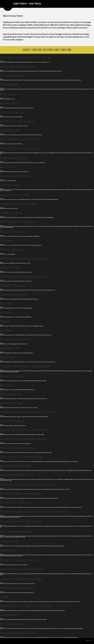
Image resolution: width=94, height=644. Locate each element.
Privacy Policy (88, 640)
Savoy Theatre (35, 4)
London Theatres (20, 4)
